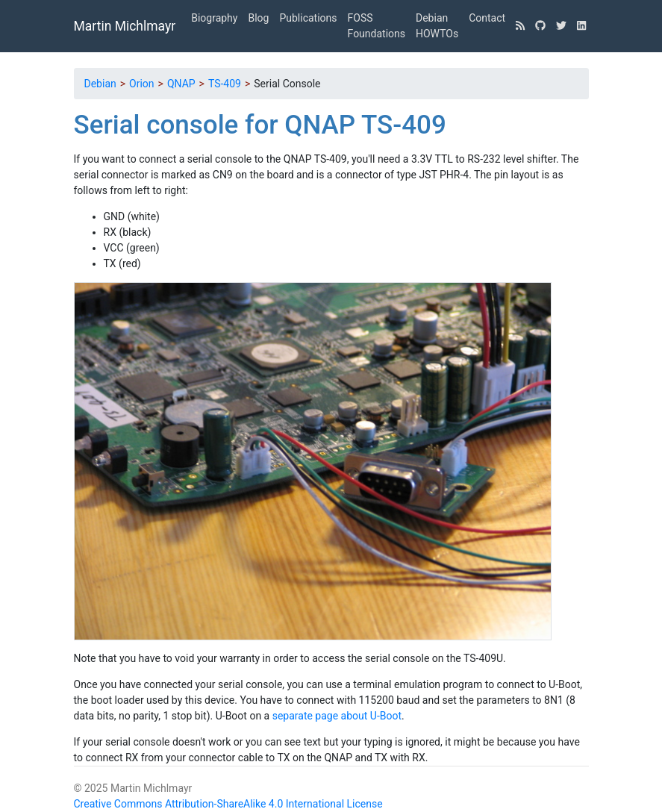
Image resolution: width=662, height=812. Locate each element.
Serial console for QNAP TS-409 (260, 125)
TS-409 (225, 84)
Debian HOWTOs (437, 26)
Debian (100, 84)
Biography (214, 18)
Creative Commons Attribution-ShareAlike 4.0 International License (228, 804)
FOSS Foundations (377, 26)
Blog (258, 18)
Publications (308, 18)
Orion (142, 84)
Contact (487, 18)
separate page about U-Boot (337, 716)
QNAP (181, 84)
